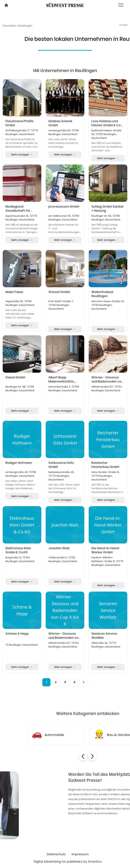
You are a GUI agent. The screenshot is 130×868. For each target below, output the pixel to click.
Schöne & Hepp (17, 634)
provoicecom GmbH (64, 207)
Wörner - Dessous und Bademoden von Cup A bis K (107, 379)
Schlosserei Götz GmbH (61, 465)
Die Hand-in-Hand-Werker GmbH (106, 550)
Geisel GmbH (15, 377)
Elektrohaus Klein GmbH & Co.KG (18, 550)
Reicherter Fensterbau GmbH (105, 465)
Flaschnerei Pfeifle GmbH (19, 123)
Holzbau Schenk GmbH (60, 123)
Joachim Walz (59, 548)
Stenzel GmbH (59, 292)
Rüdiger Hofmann (19, 463)
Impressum (80, 854)
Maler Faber (14, 292)
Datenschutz (56, 854)
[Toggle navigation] (121, 5)
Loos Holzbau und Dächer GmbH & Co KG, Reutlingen (106, 123)
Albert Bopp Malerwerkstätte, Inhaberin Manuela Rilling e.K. (62, 379)
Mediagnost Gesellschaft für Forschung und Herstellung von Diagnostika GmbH (20, 209)
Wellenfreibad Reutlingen (102, 294)
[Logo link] (65, 5)
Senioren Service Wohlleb (104, 636)
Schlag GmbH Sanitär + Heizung (107, 209)
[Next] (84, 682)
